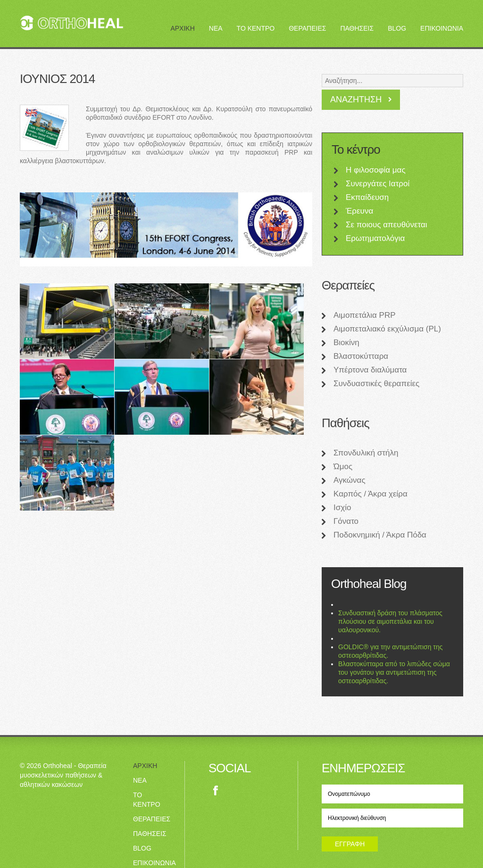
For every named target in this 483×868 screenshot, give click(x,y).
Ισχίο (342, 508)
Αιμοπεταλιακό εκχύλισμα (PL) (387, 329)
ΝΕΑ (216, 28)
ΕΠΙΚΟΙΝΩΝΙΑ (442, 28)
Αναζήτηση (356, 99)
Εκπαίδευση (367, 197)
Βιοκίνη (346, 343)
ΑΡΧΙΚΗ (182, 28)
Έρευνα (359, 211)
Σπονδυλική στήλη (366, 453)
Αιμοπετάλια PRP (365, 315)
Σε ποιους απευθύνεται (387, 225)
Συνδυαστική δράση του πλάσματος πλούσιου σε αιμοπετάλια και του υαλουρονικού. (390, 621)
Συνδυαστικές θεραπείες (376, 384)
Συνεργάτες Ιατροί (378, 184)
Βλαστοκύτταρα (361, 356)
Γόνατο (346, 521)
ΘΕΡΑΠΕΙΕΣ (307, 28)
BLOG (397, 28)
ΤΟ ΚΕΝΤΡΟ (256, 28)
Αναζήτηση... (322, 72)
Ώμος (343, 467)
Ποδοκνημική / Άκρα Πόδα (380, 535)
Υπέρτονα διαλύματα (370, 370)
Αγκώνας (350, 480)
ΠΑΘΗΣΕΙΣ (357, 28)
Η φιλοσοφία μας (376, 170)
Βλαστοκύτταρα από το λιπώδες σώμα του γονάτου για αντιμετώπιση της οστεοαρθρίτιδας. (394, 672)
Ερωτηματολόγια (375, 238)
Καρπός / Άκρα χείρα (371, 494)
